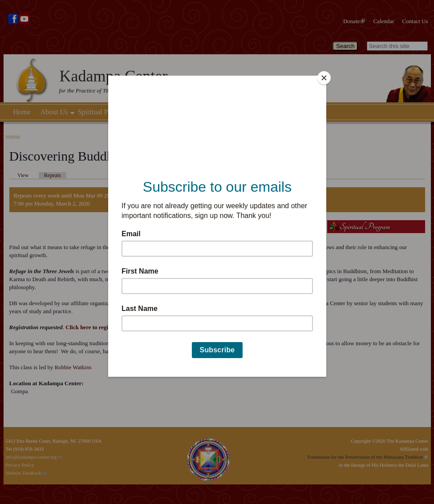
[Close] (324, 78)
